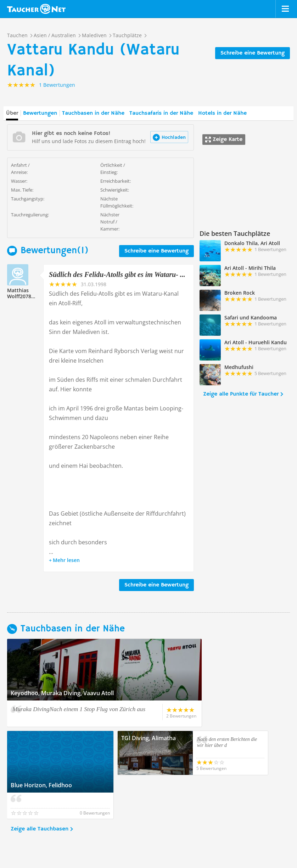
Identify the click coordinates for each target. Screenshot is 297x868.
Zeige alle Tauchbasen (40, 785)
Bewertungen (40, 113)
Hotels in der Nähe (222, 113)
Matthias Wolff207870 (22, 293)
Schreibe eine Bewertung (253, 53)
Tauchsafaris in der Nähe (161, 113)
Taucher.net (36, 9)
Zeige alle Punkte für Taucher (241, 394)
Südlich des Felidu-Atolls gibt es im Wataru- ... (117, 274)
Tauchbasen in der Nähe (93, 113)
